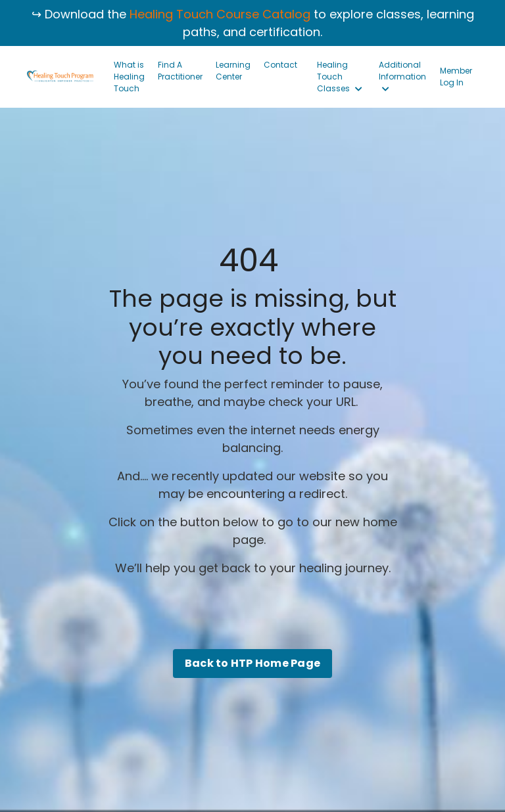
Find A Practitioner (180, 71)
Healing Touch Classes (340, 77)
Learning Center (233, 71)
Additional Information (402, 76)
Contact (280, 65)
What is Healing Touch (129, 77)
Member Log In (456, 77)
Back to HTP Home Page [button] (252, 663)
